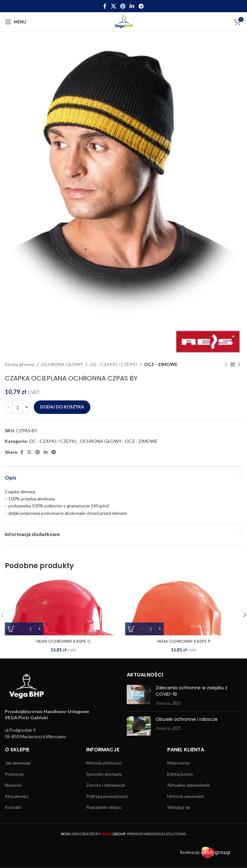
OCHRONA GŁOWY (62, 364)
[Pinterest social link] (123, 6)
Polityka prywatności (107, 796)
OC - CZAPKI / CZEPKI (114, 364)
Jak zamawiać (18, 763)
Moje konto (179, 763)
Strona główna (20, 364)
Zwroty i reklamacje (106, 785)
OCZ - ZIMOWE (161, 364)
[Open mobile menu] (16, 22)
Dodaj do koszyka (62, 407)
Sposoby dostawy (104, 774)
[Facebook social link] (105, 6)
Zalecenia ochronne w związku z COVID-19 (192, 691)
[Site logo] (124, 21)
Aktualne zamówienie (189, 785)
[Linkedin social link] (132, 6)
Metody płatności (104, 763)
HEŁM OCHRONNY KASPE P (184, 641)
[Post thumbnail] (139, 696)
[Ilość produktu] (18, 407)
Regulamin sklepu (104, 807)
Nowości (13, 785)
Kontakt (13, 807)
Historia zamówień (186, 796)
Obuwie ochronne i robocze (187, 719)
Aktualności (17, 796)
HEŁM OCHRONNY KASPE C (63, 641)
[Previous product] (226, 364)
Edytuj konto (180, 774)
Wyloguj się (179, 807)
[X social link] (113, 6)
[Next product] (239, 364)
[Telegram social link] (141, 6)
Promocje (14, 774)
